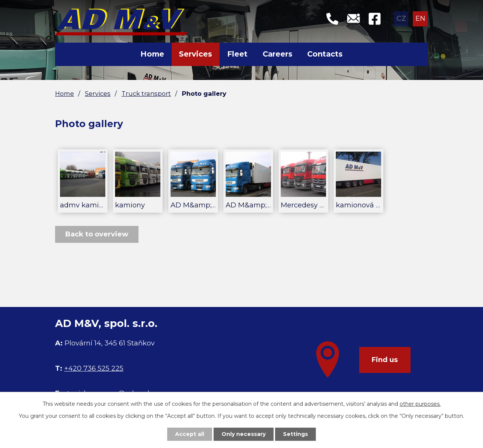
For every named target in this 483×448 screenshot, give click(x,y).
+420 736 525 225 (94, 368)
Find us (385, 360)
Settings (295, 434)
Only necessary (244, 434)
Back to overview (97, 234)
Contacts (325, 54)
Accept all (190, 434)
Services (195, 54)
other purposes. (420, 404)
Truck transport (146, 94)
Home (152, 54)
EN (420, 18)
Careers (278, 54)
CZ (401, 18)
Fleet (237, 54)
